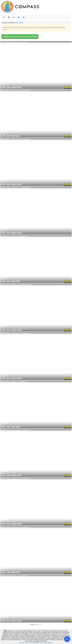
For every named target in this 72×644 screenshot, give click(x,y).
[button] (24, 17)
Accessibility (33, 643)
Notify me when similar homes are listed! (20, 37)
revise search (19, 23)
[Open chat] (67, 639)
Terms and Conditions (46, 643)
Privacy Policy (24, 643)
